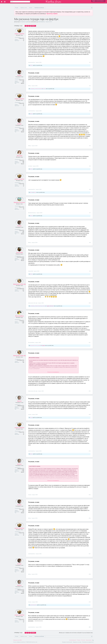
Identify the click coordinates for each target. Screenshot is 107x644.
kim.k (36, 345)
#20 (90, 627)
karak (39, 345)
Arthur (32, 65)
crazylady (32, 89)
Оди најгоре (89, 640)
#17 (90, 554)
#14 (90, 451)
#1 (90, 62)
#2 (90, 86)
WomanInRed (19, 320)
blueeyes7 (32, 345)
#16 (90, 518)
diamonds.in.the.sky (19, 288)
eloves (19, 405)
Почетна (83, 640)
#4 (90, 146)
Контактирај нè (73, 640)
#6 (90, 189)
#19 (90, 602)
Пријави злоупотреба (67, 642)
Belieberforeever (19, 206)
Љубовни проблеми (26, 22)
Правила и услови (77, 642)
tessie (44, 89)
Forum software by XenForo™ (25, 642)
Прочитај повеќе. (52, 14)
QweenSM (19, 257)
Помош (79, 640)
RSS (93, 640)
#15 (90, 495)
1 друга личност (50, 306)
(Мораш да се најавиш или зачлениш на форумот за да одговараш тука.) (76, 633)
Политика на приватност (88, 642)
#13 (90, 415)
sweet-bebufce (41, 22)
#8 (90, 243)
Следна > (33, 26)
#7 (90, 213)
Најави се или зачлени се (98, 1)
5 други (43, 345)
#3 (90, 111)
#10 (90, 303)
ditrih (31, 192)
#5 (90, 166)
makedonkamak (38, 89)
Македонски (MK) (18, 640)
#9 (90, 271)
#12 (90, 391)
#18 (90, 574)
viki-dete (19, 160)
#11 (90, 343)
